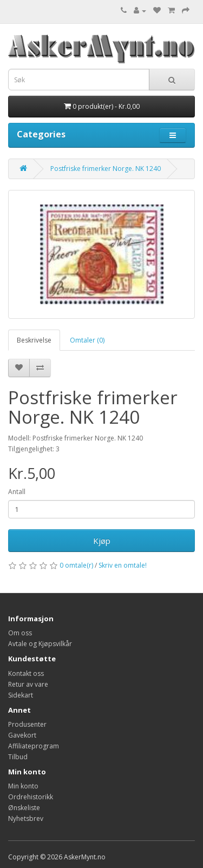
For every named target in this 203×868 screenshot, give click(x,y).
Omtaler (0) (87, 340)
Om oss (20, 633)
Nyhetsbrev (26, 818)
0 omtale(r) (76, 565)
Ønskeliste (24, 808)
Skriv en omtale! (123, 565)
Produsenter (27, 724)
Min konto (23, 786)
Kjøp (102, 541)
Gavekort (22, 735)
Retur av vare (28, 684)
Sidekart (21, 695)
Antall (17, 492)
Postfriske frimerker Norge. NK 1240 (106, 169)
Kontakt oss (26, 673)
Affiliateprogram (34, 746)
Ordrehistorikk (31, 797)
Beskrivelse (34, 340)
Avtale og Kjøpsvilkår (40, 644)
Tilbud (18, 757)
